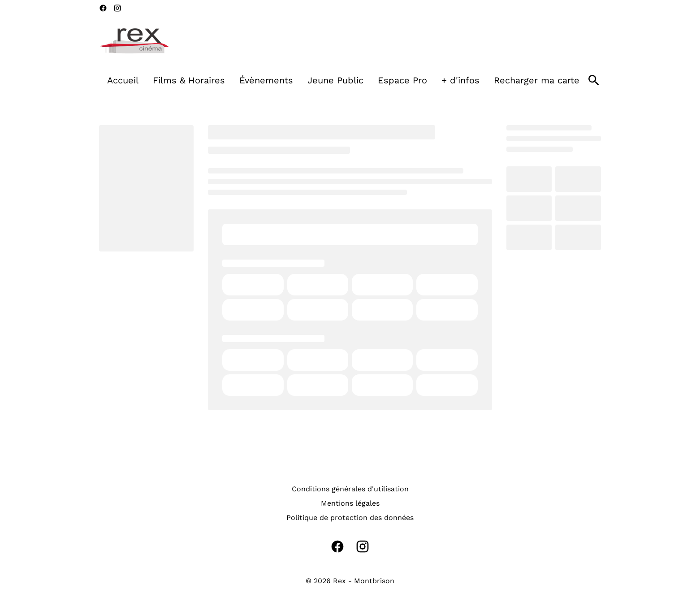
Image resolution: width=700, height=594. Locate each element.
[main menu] (343, 80)
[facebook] (103, 8)
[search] (594, 80)
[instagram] (117, 8)
